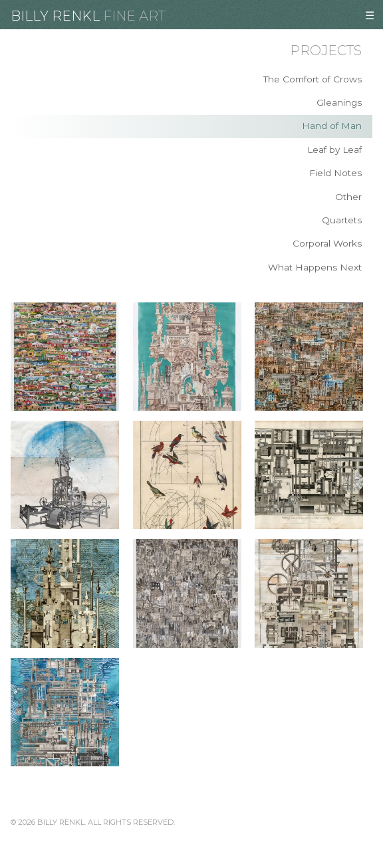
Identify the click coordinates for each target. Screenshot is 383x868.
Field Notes (335, 173)
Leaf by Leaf (334, 150)
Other (348, 197)
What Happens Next (315, 267)
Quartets (342, 220)
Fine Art (134, 16)
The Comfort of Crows (313, 79)
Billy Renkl (55, 16)
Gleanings (339, 102)
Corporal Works (327, 243)
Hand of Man (332, 126)
